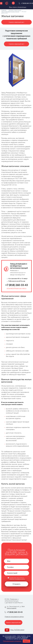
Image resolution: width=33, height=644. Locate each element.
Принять (26, 641)
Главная (4, 10)
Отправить (16, 584)
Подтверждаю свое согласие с (17, 578)
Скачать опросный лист (16, 22)
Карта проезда (12, 608)
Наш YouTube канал (17, 630)
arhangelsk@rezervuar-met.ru (17, 288)
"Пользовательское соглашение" (12, 641)
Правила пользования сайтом (14, 617)
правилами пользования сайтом (17, 579)
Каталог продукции (15, 10)
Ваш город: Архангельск (18, 7)
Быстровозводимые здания (10, 12)
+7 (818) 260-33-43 (17, 285)
